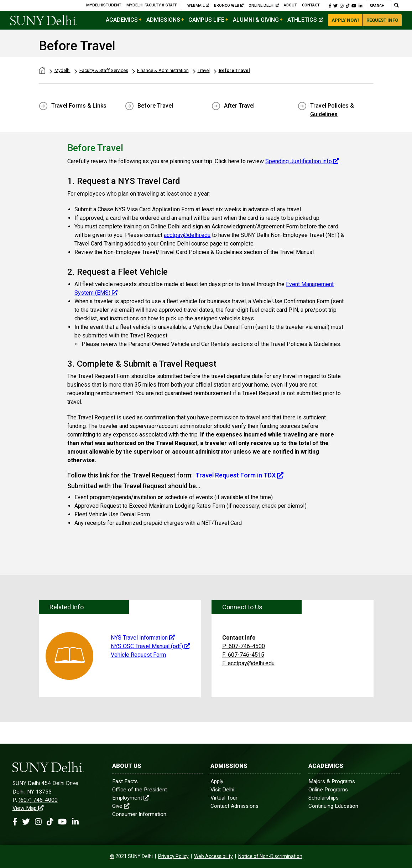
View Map (28, 808)
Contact (311, 5)
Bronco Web (229, 5)
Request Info (382, 20)
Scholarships (324, 798)
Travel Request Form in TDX (239, 475)
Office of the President (140, 790)
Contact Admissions (234, 806)
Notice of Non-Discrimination (270, 856)
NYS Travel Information (143, 638)
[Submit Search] (396, 5)
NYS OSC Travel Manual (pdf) (150, 646)
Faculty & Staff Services (104, 70)
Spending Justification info (302, 161)
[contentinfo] (112, 856)
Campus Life (206, 20)
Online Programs (328, 790)
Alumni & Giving (256, 20)
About (290, 5)
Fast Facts (125, 781)
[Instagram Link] (342, 5)
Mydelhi (62, 70)
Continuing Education (333, 806)
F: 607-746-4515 (243, 655)
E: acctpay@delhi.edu (248, 663)
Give (121, 806)
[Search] (379, 5)
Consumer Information (139, 814)
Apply (217, 781)
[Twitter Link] (335, 5)
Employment (131, 798)
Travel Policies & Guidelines (332, 110)
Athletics (305, 20)
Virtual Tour (224, 798)
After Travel (239, 106)
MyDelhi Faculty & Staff (152, 5)
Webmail (198, 5)
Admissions (163, 20)
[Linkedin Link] (361, 5)
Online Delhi (264, 5)
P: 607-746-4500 (244, 646)
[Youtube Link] (354, 5)
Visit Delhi (222, 790)
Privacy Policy (173, 856)
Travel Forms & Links (79, 106)
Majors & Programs (332, 781)
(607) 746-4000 (38, 800)
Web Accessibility (213, 856)
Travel (204, 70)
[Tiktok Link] (348, 5)
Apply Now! (345, 20)
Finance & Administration (163, 70)
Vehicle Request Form (138, 655)
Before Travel (234, 70)
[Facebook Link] (330, 5)
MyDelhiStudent (104, 5)
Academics (122, 20)
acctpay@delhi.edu (187, 235)
